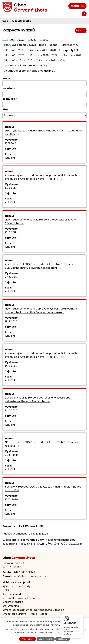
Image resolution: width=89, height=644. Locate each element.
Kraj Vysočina (11, 606)
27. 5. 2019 (11, 277)
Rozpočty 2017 (72, 45)
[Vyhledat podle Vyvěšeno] (44, 94)
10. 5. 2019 (11, 188)
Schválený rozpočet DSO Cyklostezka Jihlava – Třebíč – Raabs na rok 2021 (43, 488)
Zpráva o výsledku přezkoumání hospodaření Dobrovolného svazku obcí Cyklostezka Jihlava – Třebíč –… (42, 355)
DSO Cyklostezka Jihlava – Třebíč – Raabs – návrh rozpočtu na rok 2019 (43, 132)
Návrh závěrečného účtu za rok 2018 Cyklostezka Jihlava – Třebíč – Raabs (40, 221)
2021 (22, 40)
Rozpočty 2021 (72, 55)
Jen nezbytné (46, 639)
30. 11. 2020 (11, 455)
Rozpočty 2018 (15, 50)
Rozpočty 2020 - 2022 (44, 55)
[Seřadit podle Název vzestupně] (12, 77)
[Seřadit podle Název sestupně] (12, 78)
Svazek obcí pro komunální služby (27, 65)
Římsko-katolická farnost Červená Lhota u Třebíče (33, 610)
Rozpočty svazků (13, 594)
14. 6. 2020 (11, 366)
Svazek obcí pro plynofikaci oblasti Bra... (30, 71)
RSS (81, 30)
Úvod (5, 21)
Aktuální (10, 158)
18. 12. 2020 (11, 499)
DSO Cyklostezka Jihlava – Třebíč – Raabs (32, 45)
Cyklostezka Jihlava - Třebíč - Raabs (25, 614)
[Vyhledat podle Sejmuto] (44, 104)
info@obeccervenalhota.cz (30, 576)
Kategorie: (9, 39)
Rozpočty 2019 (71, 50)
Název (7, 78)
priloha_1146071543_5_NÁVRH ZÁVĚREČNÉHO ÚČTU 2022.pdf (45, 544)
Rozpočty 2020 (15, 55)
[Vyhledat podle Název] (44, 83)
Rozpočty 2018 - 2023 (43, 50)
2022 (33, 40)
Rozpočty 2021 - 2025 (19, 60)
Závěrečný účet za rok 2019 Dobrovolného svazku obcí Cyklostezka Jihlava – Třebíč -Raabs (38, 399)
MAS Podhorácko (13, 602)
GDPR (6, 590)
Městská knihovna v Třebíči (19, 598)
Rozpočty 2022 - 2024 (52, 60)
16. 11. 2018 (11, 143)
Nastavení (62, 639)
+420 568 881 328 (24, 572)
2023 (46, 40)
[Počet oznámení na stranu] (44, 526)
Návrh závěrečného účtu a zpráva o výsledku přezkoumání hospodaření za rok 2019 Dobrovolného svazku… (41, 310)
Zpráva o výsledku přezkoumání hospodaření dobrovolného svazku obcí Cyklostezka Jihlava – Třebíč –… (42, 177)
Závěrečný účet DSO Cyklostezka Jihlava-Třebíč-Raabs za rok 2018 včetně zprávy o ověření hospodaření (43, 266)
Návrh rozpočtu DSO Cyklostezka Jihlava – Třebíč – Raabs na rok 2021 (42, 444)
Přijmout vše (28, 639)
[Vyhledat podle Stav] (44, 115)
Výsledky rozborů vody (16, 586)
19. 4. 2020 (11, 321)
